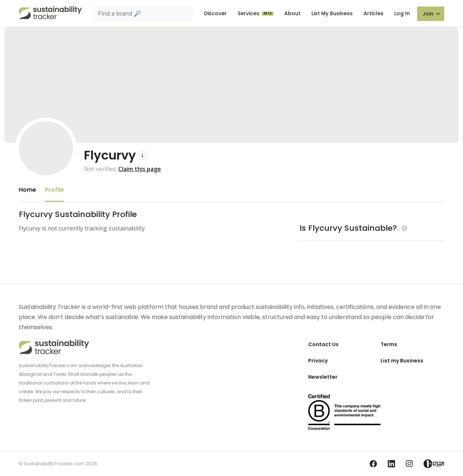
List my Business (402, 361)
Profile (54, 190)
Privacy (318, 361)
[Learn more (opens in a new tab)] (403, 228)
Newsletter (323, 377)
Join (428, 14)
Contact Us (323, 344)
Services (249, 13)
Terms (389, 344)
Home (27, 190)
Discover (215, 13)
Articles (373, 13)
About (292, 13)
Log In (402, 13)
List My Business (332, 13)
